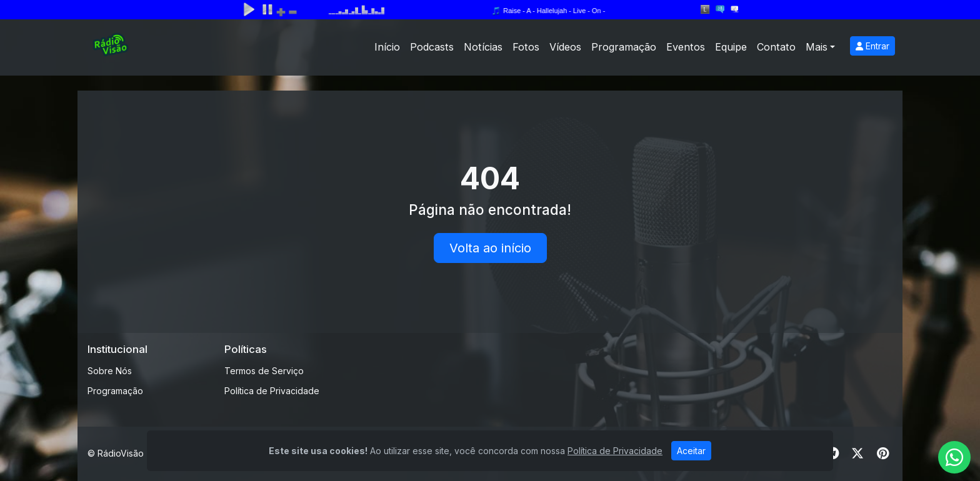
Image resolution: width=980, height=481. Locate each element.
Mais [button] (817, 47)
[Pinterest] (883, 454)
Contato (776, 47)
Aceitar (691, 451)
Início (387, 47)
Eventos (686, 47)
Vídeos (565, 47)
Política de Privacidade (272, 391)
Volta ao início (490, 248)
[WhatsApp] (954, 457)
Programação (624, 47)
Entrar (872, 46)
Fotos (526, 47)
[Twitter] (857, 454)
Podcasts (432, 47)
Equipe (731, 47)
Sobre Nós (110, 371)
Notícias (483, 47)
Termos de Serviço (264, 371)
